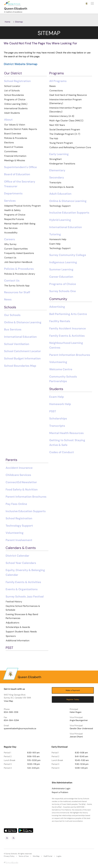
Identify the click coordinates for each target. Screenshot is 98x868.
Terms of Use (24, 856)
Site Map (36, 856)
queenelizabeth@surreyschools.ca (20, 729)
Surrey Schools (11, 854)
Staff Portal (48, 856)
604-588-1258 (11, 712)
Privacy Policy (9, 856)
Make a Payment (73, 690)
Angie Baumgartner (79, 720)
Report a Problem (60, 792)
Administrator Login (61, 789)
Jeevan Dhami (76, 737)
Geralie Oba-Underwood (81, 729)
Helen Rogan (76, 712)
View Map (8, 701)
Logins (59, 856)
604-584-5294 (11, 720)
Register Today (73, 699)
